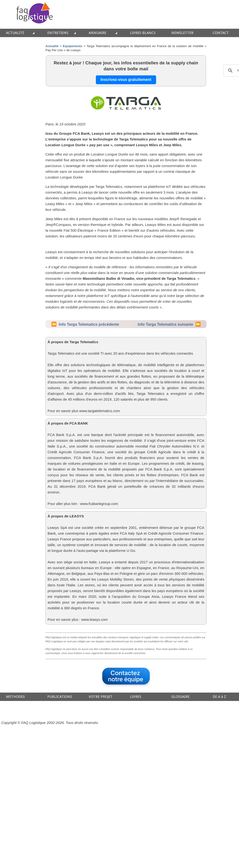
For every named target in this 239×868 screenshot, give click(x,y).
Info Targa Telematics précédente (89, 324)
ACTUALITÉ (15, 33)
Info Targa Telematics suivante (165, 324)
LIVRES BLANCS (143, 33)
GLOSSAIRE (180, 697)
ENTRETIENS (58, 33)
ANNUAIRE (98, 33)
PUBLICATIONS (60, 697)
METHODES (15, 697)
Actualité (52, 46)
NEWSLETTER (182, 33)
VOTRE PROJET (101, 697)
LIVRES (136, 697)
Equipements (73, 46)
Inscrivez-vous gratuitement (126, 80)
